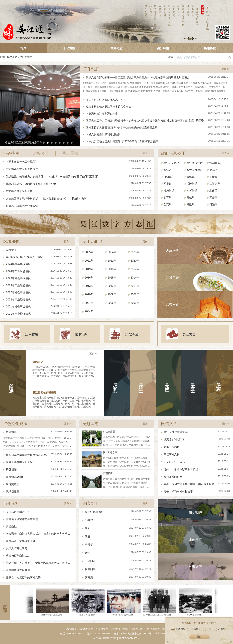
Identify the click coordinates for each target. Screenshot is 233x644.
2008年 (135, 294)
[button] (44, 143)
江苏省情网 (102, 629)
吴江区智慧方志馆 (155, 629)
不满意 (219, 629)
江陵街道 (215, 184)
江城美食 (172, 278)
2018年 (112, 269)
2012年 (112, 286)
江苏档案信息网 (85, 629)
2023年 (135, 252)
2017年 (135, 269)
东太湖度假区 (195, 170)
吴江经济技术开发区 (197, 163)
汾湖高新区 (216, 163)
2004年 (89, 311)
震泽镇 (191, 177)
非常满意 (178, 629)
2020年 (135, 261)
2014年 (135, 278)
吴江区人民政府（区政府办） (174, 163)
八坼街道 (192, 191)
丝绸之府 (195, 567)
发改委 (213, 191)
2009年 (112, 294)
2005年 (135, 303)
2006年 (112, 303)
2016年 (89, 278)
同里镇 (168, 184)
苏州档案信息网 (119, 629)
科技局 (191, 197)
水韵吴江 (195, 540)
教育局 (168, 197)
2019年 (89, 269)
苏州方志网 (137, 629)
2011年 (135, 286)
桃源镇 (168, 177)
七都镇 (213, 170)
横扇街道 (169, 191)
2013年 (89, 286)
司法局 (213, 204)
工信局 (213, 197)
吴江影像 (5, 603)
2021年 (112, 261)
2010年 (89, 294)
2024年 (112, 252)
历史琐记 (195, 513)
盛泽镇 (168, 170)
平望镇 (213, 177)
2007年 (89, 303)
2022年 (89, 261)
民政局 (191, 204)
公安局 (168, 204)
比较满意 (194, 629)
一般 (207, 629)
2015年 (112, 278)
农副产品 (172, 251)
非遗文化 (172, 305)
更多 (224, 69)
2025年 (89, 252)
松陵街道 (192, 184)
